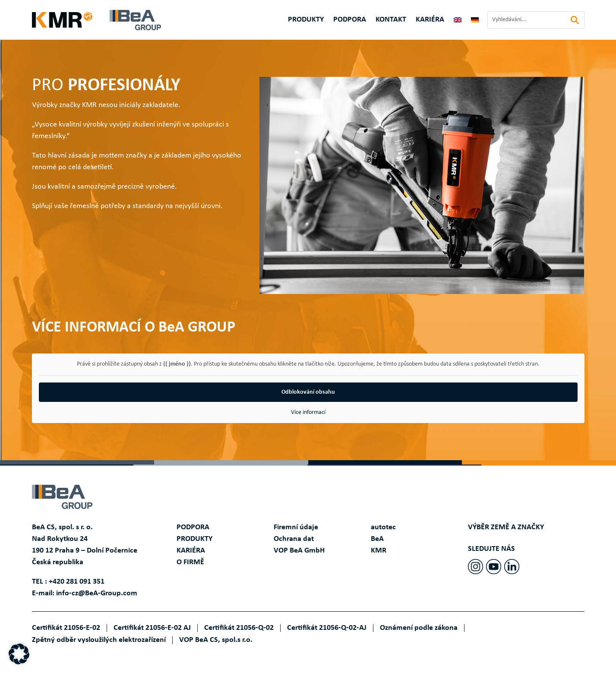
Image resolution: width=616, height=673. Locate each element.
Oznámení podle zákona (419, 628)
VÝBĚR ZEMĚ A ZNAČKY (506, 527)
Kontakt (391, 20)
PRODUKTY (194, 539)
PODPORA (193, 527)
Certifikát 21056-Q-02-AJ (327, 628)
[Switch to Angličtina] (458, 22)
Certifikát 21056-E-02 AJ (152, 628)
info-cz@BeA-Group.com (97, 593)
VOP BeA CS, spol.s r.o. (216, 640)
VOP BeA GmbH (299, 551)
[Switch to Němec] (475, 22)
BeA (377, 539)
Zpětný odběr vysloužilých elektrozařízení (99, 640)
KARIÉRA (430, 20)
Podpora (350, 20)
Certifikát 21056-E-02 (66, 628)
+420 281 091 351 (77, 582)
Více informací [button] (308, 412)
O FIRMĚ (190, 562)
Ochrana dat (294, 539)
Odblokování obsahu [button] (308, 392)
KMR (379, 551)
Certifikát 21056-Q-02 (239, 628)
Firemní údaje (296, 527)
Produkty (306, 20)
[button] (19, 654)
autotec (383, 527)
